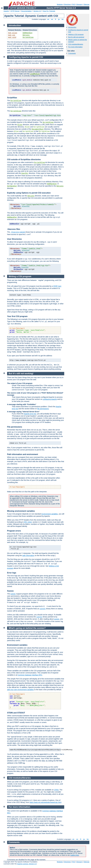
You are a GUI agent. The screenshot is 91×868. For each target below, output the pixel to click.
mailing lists (75, 855)
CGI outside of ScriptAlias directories (24, 159)
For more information (75, 47)
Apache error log (30, 414)
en (48, 19)
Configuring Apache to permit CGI (26, 57)
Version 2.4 (37, 11)
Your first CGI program (17, 316)
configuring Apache (50, 399)
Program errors (14, 531)
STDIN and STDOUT (16, 713)
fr (56, 19)
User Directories (14, 239)
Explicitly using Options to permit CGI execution (29, 193)
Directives (67, 4)
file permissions (43, 409)
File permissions (15, 427)
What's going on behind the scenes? (27, 628)
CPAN (56, 790)
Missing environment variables (21, 511)
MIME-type (57, 286)
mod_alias (13, 33)
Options (26, 35)
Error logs (12, 573)
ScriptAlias (28, 37)
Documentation (26, 11)
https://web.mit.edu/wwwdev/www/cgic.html (45, 802)
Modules (60, 4)
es (52, 19)
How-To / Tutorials (49, 11)
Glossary (79, 4)
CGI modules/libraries (76, 44)
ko (63, 19)
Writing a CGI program (76, 34)
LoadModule (35, 74)
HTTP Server (15, 11)
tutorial (18, 232)
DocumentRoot (38, 129)
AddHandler (28, 33)
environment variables (50, 514)
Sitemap (86, 4)
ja (59, 19)
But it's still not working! (76, 37)
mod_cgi (12, 35)
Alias (20, 125)
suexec (13, 594)
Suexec (10, 591)
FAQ (74, 4)
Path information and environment (23, 454)
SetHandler (12, 186)
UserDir (25, 173)
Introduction (72, 27)
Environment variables (17, 645)
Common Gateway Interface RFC (30, 675)
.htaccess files (14, 229)
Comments (72, 53)
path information (28, 555)
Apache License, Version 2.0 (27, 864)
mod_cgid (12, 37)
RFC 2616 (28, 522)
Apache (6, 11)
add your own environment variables (20, 690)
